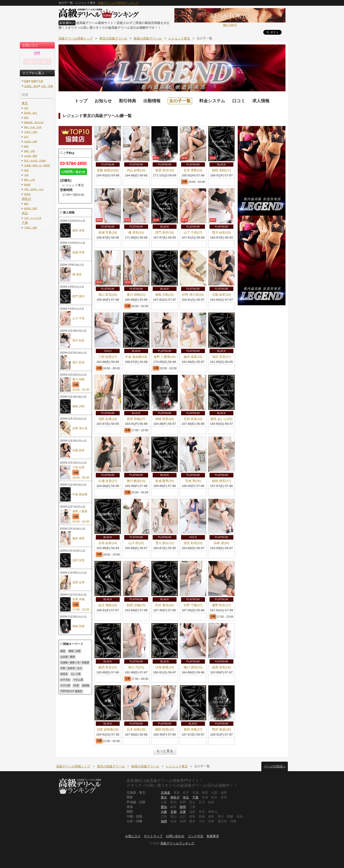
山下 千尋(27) (193, 232)
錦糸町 (27, 184)
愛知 (164, 807)
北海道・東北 (31, 86)
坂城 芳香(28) (108, 232)
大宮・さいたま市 (33, 218)
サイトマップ (153, 836)
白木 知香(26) (136, 729)
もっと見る (165, 751)
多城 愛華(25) (165, 481)
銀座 (26, 146)
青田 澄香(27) (193, 729)
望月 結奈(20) (222, 232)
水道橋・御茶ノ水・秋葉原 (37, 165)
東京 (25, 103)
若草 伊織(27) (136, 419)
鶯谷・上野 (30, 180)
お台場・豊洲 (31, 156)
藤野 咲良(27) (222, 605)
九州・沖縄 (47, 86)
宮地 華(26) (193, 481)
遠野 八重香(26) (165, 357)
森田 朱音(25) (108, 667)
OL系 (76, 685)
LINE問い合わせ (73, 172)
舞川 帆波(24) (136, 481)
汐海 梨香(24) (165, 667)
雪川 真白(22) (165, 543)
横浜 (26, 204)
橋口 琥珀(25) (193, 667)
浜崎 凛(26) (221, 543)
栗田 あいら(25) (221, 419)
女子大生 (65, 680)
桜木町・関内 (31, 208)
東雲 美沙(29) (165, 170)
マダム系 (78, 680)
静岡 (183, 807)
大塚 (26, 175)
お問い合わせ (175, 836)
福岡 (164, 821)
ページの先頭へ (275, 766)
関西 (34, 81)
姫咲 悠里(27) (222, 481)
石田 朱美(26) (193, 419)
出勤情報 (152, 101)
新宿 (26, 117)
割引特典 (128, 101)
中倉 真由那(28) (136, 357)
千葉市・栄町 (31, 227)
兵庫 (183, 812)
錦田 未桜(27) (222, 170)
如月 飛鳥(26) (108, 605)
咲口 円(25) (136, 667)
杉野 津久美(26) (193, 295)
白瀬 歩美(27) (108, 481)
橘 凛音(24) (136, 232)
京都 (173, 812)
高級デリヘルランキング (177, 843)
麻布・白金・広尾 (33, 127)
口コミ (239, 101)
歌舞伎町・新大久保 (34, 122)
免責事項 (213, 836)
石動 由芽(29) (222, 295)
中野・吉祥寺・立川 (34, 189)
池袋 (26, 170)
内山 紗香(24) (136, 170)
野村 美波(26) (222, 729)
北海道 (165, 793)
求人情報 (261, 101)
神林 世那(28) (165, 419)
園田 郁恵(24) (165, 729)
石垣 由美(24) (108, 543)
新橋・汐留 (30, 151)
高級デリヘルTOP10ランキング (118, 3)
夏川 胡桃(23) (136, 295)
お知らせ (103, 101)
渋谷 (26, 108)
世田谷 (27, 194)
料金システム (212, 101)
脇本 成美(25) (193, 357)
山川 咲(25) (136, 543)
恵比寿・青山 (31, 113)
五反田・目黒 (31, 141)
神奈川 (26, 199)
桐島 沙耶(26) (165, 295)
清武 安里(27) (222, 357)
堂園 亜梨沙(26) (108, 170)
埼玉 (25, 213)
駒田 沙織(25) (136, 605)
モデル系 (65, 685)
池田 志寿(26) (108, 419)
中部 (41, 81)
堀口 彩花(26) (108, 295)
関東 (27, 81)
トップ (81, 101)
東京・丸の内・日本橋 (35, 161)
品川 (26, 137)
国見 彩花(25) (193, 543)
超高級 (86, 685)
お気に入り (133, 836)
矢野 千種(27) (193, 605)
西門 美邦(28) (165, 232)
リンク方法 (196, 836)
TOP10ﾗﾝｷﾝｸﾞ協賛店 (71, 691)
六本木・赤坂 (31, 132)
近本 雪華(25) (193, 170)
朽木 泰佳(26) (165, 605)
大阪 (164, 812)
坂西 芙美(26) (222, 667)
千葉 (25, 223)
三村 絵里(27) (108, 357)
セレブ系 (76, 674)
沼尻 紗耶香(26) (108, 729)
